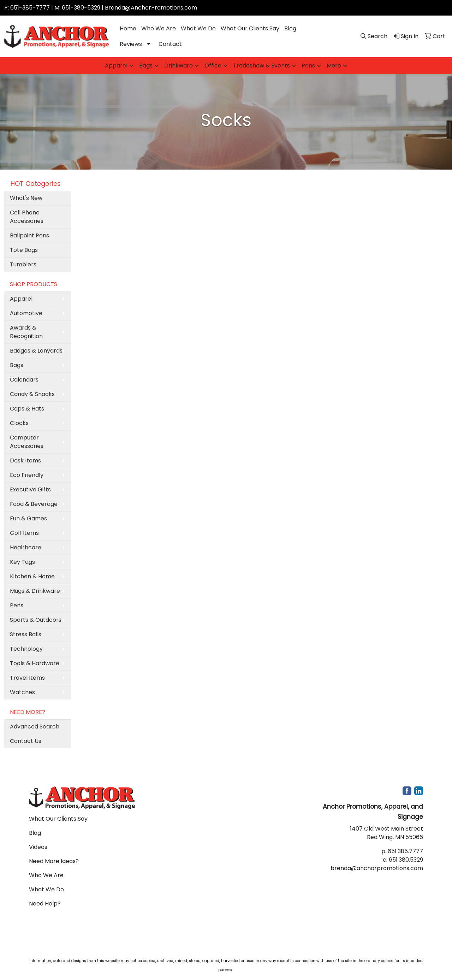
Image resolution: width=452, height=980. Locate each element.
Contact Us (26, 741)
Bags (146, 66)
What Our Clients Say (250, 28)
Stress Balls (26, 634)
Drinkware (179, 66)
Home (128, 28)
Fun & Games (28, 518)
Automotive (26, 313)
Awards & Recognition (26, 332)
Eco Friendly (27, 475)
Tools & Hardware (35, 663)
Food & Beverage (34, 504)
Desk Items (25, 461)
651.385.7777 (405, 851)
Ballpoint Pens (29, 235)
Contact (170, 44)
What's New (26, 198)
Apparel (116, 66)
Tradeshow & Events (261, 66)
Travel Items (27, 678)
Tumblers (23, 264)
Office (213, 66)
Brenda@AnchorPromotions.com (151, 8)
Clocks (19, 423)
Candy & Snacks (32, 394)
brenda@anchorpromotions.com (377, 868)
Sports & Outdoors (36, 620)
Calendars (24, 380)
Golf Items (24, 533)
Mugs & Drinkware (35, 591)
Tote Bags (24, 250)
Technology (26, 649)
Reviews (131, 44)
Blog (290, 28)
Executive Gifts (30, 489)
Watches (22, 692)
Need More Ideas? (54, 861)
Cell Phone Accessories (27, 217)
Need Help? (45, 904)
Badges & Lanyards (36, 351)
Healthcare (26, 547)
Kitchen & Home (32, 576)
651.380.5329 (406, 860)
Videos (38, 847)
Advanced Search (35, 727)
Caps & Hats (27, 409)
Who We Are (159, 28)
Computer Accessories (27, 442)
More (334, 66)
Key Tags (22, 562)
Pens (308, 66)
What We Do (198, 28)
